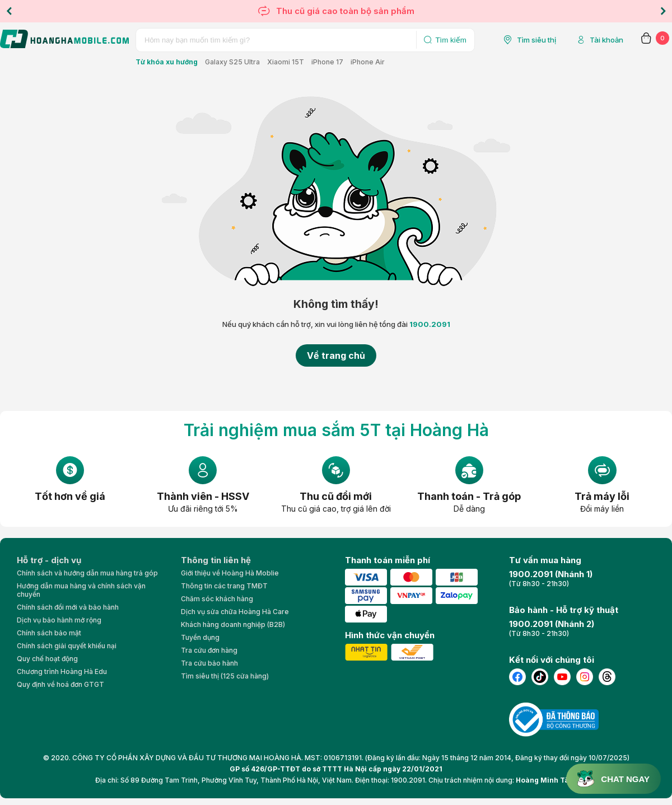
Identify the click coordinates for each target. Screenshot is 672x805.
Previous (9, 11)
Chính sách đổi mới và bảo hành (68, 607)
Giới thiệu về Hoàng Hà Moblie (230, 573)
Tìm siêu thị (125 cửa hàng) (225, 676)
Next (663, 11)
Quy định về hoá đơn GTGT (60, 684)
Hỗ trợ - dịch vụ (49, 560)
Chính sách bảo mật (49, 633)
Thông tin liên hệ (216, 560)
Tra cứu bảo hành (209, 663)
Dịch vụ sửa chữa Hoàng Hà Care (235, 612)
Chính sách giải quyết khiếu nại (67, 646)
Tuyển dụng (200, 637)
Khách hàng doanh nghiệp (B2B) (233, 624)
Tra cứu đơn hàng (209, 650)
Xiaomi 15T (286, 62)
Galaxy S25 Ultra (232, 62)
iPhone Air (368, 62)
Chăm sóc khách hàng (217, 599)
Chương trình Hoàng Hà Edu (62, 671)
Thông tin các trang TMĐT (224, 586)
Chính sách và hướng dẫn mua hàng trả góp (87, 573)
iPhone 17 (327, 62)
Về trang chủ (336, 355)
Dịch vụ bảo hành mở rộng (59, 620)
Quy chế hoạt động (47, 659)
